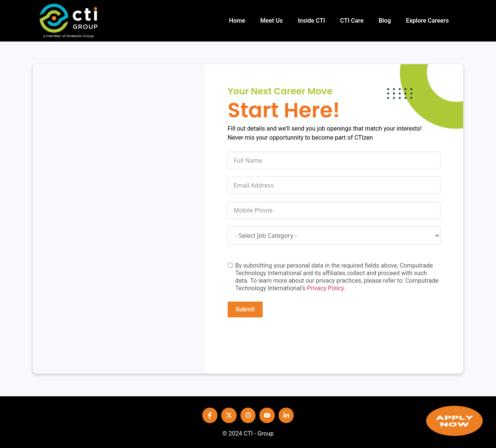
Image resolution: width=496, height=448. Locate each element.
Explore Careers (427, 21)
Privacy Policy (325, 288)
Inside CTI (311, 21)
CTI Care (352, 21)
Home (237, 21)
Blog (385, 21)
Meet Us (272, 21)
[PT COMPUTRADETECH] (119, 219)
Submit (245, 309)
